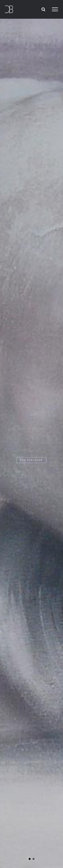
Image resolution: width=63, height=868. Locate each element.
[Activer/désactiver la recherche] (43, 9)
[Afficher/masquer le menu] (55, 9)
